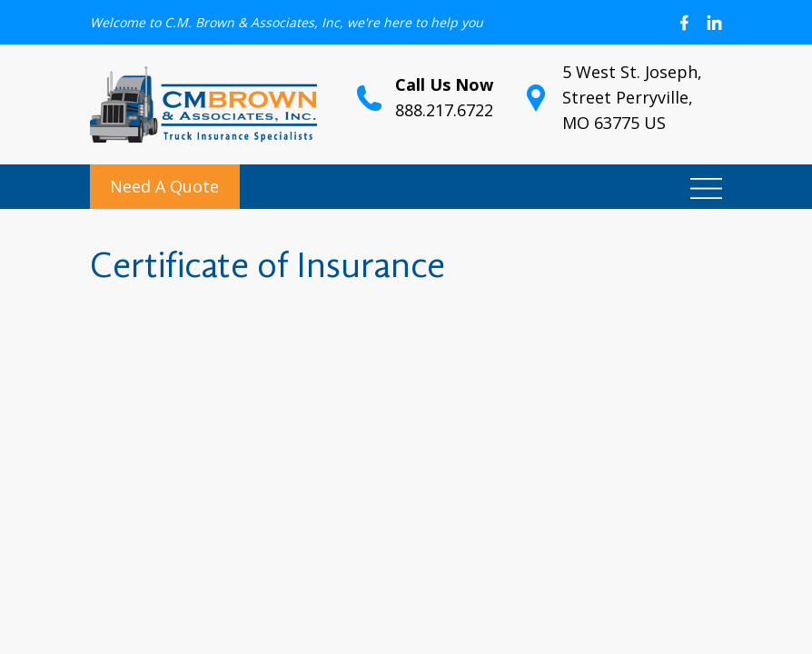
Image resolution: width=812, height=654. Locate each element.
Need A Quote (164, 186)
